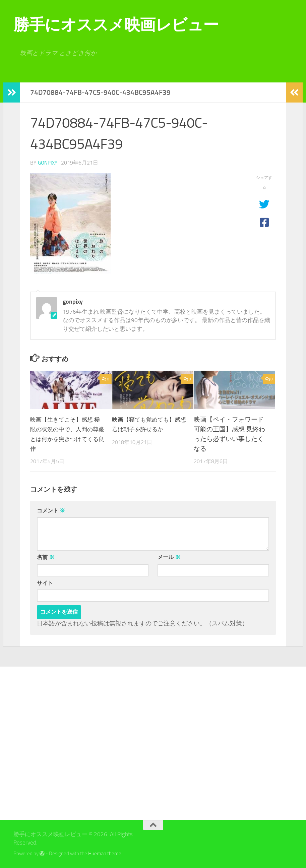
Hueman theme (105, 853)
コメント (51, 510)
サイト (45, 583)
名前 (46, 557)
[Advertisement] (57, 743)
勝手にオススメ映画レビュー (116, 25)
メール (169, 557)
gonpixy (48, 163)
